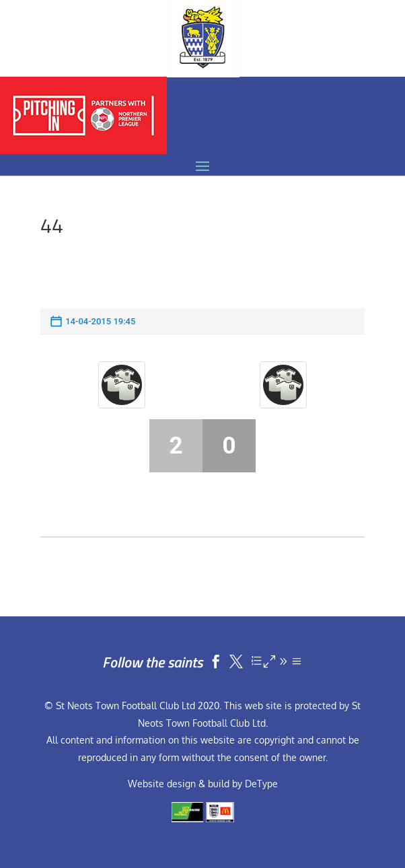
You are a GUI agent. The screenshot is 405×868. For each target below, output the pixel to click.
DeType (261, 784)
